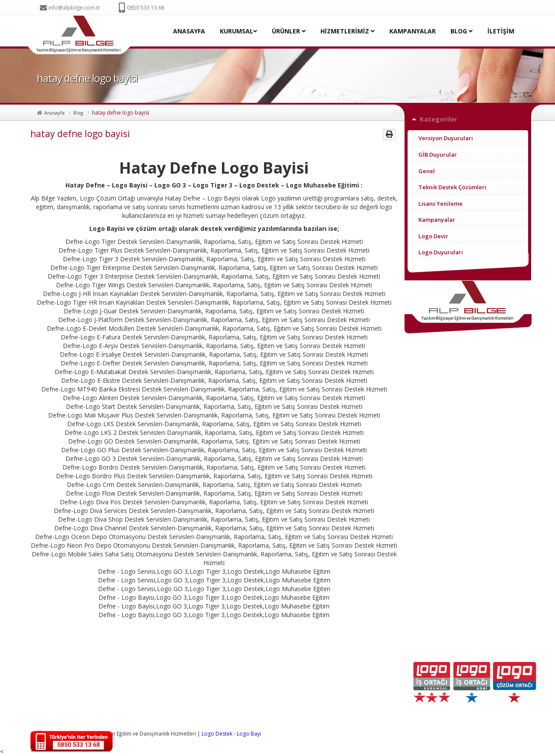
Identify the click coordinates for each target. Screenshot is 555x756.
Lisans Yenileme (441, 204)
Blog (78, 113)
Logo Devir (433, 236)
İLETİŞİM (501, 31)
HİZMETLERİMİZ (348, 31)
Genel (427, 171)
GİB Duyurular (438, 154)
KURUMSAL (238, 31)
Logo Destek (217, 734)
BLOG (462, 31)
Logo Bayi (249, 734)
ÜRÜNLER (289, 31)
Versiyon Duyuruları (446, 138)
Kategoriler (439, 119)
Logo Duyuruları (441, 252)
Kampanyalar (437, 220)
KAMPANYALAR (413, 31)
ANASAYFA (189, 31)
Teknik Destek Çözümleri (452, 187)
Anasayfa (54, 113)
